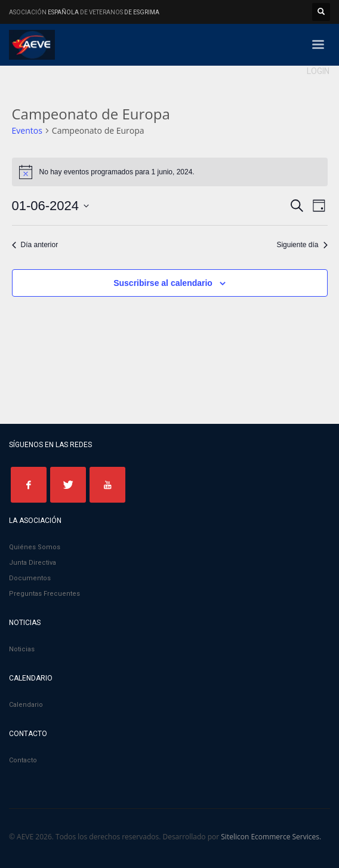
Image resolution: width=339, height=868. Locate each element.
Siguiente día (302, 245)
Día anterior (35, 245)
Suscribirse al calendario (163, 283)
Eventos (27, 130)
